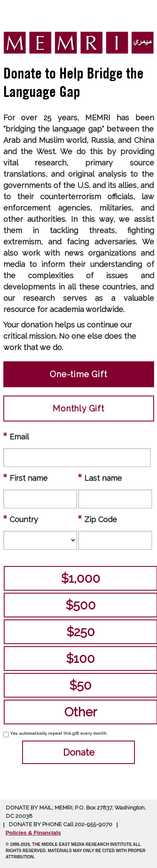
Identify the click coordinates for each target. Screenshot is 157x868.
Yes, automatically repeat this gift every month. (59, 733)
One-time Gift (78, 374)
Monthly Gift (78, 409)
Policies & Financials (33, 833)
